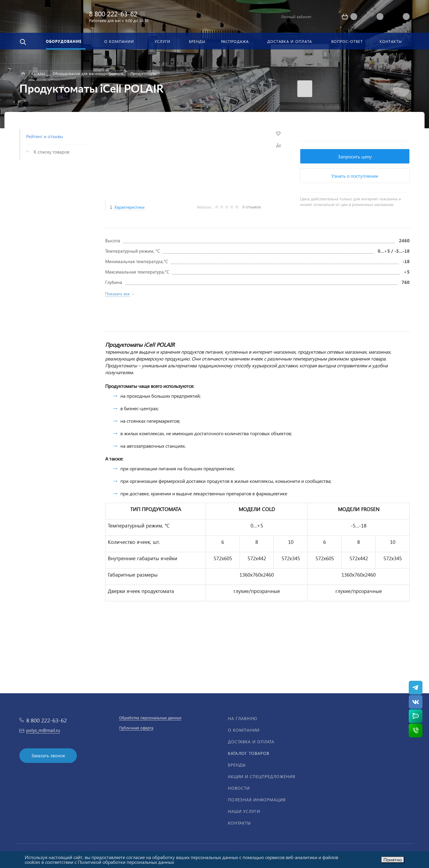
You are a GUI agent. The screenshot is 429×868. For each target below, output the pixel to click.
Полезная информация (257, 800)
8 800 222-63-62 (113, 14)
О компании (244, 730)
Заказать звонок (48, 755)
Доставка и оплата (251, 742)
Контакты (239, 823)
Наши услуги (244, 811)
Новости (239, 788)
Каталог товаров (249, 753)
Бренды (237, 765)
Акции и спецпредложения (262, 776)
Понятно (393, 860)
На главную (243, 718)
